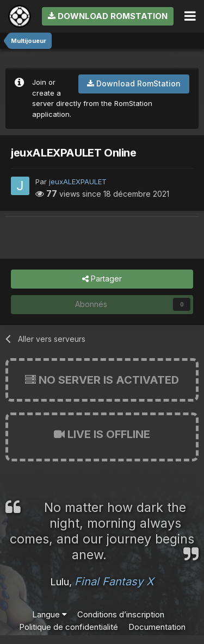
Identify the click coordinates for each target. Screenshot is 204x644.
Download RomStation (108, 16)
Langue (50, 614)
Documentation (157, 627)
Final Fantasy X (114, 582)
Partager (102, 279)
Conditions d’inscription (121, 614)
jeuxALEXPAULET (78, 182)
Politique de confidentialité (69, 627)
